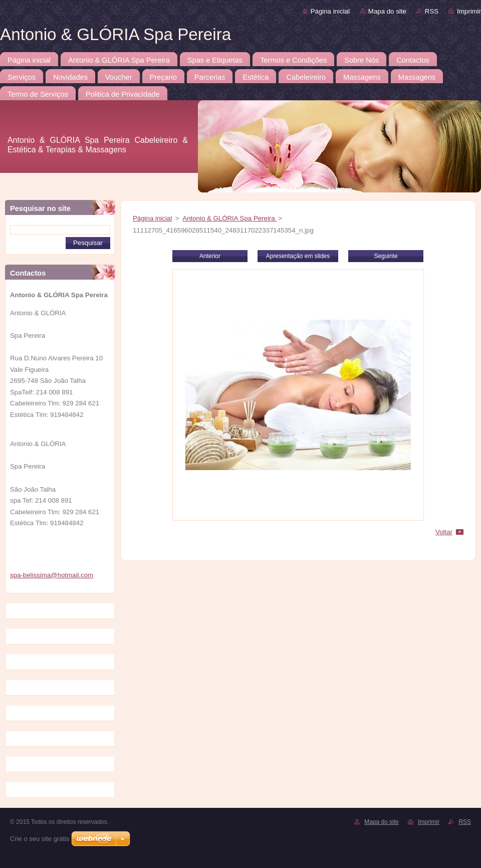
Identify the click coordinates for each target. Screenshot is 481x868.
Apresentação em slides (298, 256)
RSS (432, 11)
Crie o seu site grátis (40, 839)
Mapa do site (387, 11)
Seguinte (386, 256)
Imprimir (469, 11)
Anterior (210, 256)
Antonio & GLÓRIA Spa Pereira (229, 218)
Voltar (444, 532)
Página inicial (330, 11)
